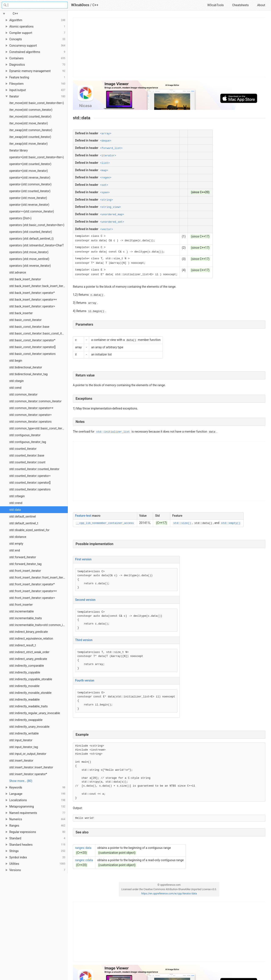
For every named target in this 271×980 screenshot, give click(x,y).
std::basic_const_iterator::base (29, 327)
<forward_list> (111, 148)
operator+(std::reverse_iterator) (30, 178)
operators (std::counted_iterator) (31, 232)
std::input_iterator (21, 740)
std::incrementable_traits (26, 618)
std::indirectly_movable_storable (30, 693)
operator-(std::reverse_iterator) (29, 205)
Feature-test (83, 516)
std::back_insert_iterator (25, 279)
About (261, 5)
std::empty (16, 544)
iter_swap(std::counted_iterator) (30, 137)
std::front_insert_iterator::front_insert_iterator (39, 577)
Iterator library (19, 150)
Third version (84, 640)
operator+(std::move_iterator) (29, 171)
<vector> (106, 229)
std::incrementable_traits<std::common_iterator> (39, 625)
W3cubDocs (80, 5)
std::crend (16, 503)
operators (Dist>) (20, 218)
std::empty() (231, 523)
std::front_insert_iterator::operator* (32, 584)
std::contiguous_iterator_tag (28, 442)
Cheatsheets (241, 5)
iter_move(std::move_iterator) (29, 123)
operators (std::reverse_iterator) (30, 266)
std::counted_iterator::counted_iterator (34, 469)
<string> (106, 200)
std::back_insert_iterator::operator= (32, 306)
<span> (105, 193)
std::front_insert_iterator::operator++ (33, 591)
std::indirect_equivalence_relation (31, 639)
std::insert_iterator (21, 761)
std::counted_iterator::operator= (30, 476)
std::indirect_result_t (23, 645)
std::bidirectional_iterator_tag (28, 374)
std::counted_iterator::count (27, 462)
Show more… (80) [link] (21, 781)
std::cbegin (17, 381)
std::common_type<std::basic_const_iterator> (39, 428)
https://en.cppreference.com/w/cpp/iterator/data (169, 894)
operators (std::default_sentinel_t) (31, 239)
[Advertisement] (169, 47)
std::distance (18, 537)
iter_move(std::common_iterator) (31, 110)
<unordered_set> (112, 222)
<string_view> (111, 207)
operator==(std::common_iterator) (32, 211)
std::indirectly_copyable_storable (31, 679)
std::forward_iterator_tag (25, 564)
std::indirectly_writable (24, 733)
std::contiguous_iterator (25, 435)
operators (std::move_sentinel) (29, 259)
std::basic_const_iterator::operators (32, 354)
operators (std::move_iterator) (29, 252)
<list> (105, 163)
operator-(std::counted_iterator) (30, 191)
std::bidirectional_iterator (26, 367)
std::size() (182, 523)
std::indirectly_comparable (27, 666)
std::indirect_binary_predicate (29, 632)
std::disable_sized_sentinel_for (29, 530)
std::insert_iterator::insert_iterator (31, 767)
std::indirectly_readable (24, 700)
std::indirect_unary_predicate (28, 659)
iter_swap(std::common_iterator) (31, 130)
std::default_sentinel (23, 516)
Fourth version (85, 680)
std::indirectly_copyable (25, 672)
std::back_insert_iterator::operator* (32, 293)
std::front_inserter (21, 605)
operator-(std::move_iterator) (28, 198)
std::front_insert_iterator (25, 571)
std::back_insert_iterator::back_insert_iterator (39, 286)
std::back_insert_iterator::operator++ (33, 300)
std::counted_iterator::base (27, 455)
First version (83, 559)
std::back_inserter (21, 313)
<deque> (106, 141)
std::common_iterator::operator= (30, 415)
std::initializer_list (113, 432)
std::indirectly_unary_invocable (29, 727)
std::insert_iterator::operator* (28, 774)
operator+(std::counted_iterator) (30, 164)
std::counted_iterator (23, 449)
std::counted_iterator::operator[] (30, 483)
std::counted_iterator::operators (30, 489)
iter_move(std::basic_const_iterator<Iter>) (37, 103)
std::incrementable (21, 611)
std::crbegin (17, 496)
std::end (15, 550)
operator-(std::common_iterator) (30, 184)
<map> (104, 171)
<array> (106, 134)
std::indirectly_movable (24, 686)
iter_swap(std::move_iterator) (28, 144)
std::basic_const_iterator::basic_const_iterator (39, 333)
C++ (95, 5)
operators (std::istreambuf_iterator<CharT (37, 245)
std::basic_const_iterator (25, 320)
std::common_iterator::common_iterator (35, 401)
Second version (85, 600)
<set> (104, 185)
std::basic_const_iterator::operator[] (32, 347)
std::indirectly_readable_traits (28, 706)
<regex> (106, 178)
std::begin (16, 361)
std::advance (18, 272)
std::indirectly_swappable (26, 720)
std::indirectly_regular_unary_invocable (35, 713)
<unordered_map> (112, 215)
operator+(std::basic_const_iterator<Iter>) (37, 157)
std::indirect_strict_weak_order (29, 652)
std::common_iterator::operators (30, 422)
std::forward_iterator (23, 557)
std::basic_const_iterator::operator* (32, 340)
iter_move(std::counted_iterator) (30, 117)
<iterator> (108, 156)
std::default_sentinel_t (24, 523)
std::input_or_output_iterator (28, 754)
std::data (15, 510)
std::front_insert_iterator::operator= (32, 598)
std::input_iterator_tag (24, 747)
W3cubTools (215, 5)
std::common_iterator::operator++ (31, 408)
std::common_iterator (23, 394)
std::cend (15, 388)
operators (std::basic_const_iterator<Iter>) (37, 225)
